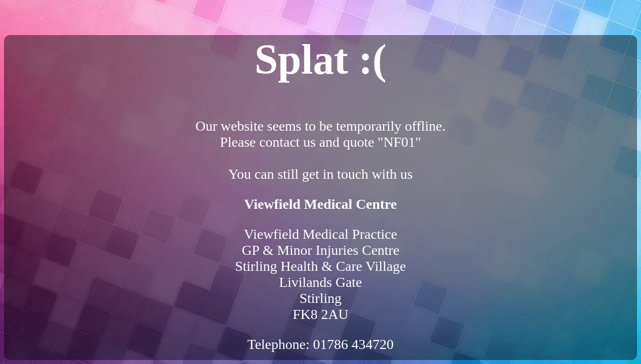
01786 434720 (353, 344)
